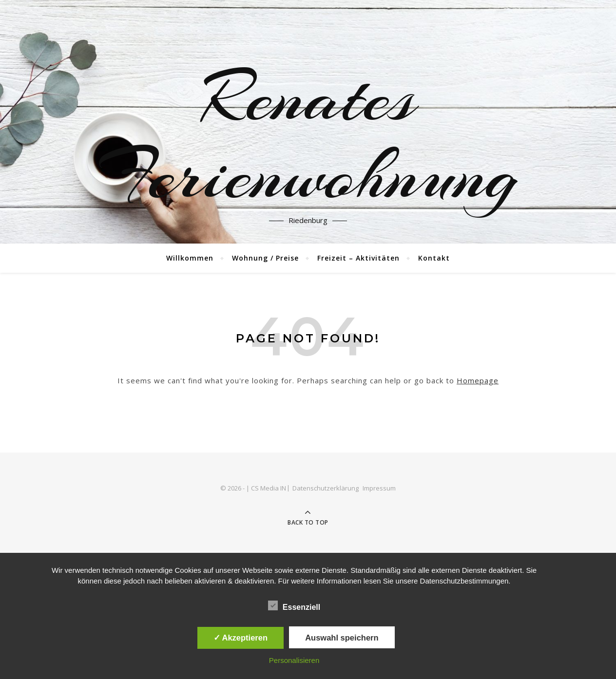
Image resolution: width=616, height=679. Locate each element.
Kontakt (434, 258)
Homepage (478, 380)
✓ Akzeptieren (241, 638)
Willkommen (190, 258)
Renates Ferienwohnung (308, 136)
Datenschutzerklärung (326, 488)
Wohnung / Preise (265, 258)
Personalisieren (294, 660)
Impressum (379, 488)
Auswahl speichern (342, 638)
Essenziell (294, 605)
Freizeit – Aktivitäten (358, 258)
